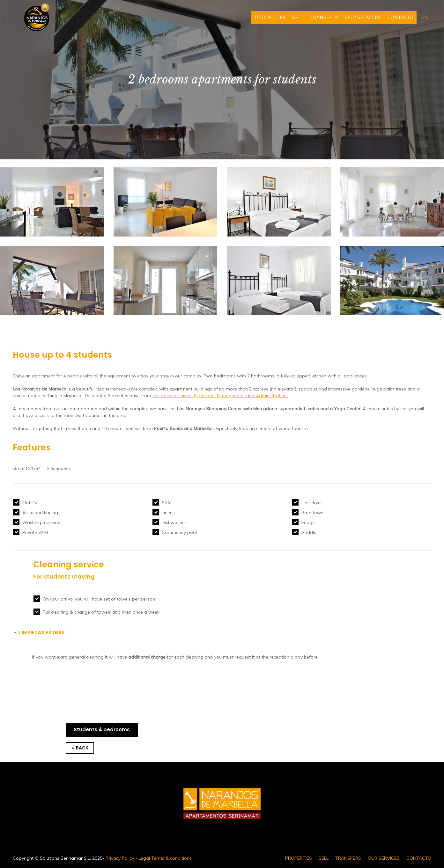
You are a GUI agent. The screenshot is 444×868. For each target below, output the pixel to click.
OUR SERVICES (363, 18)
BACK (80, 748)
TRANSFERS (325, 18)
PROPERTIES (270, 18)
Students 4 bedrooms (102, 729)
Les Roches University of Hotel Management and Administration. (220, 396)
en (425, 18)
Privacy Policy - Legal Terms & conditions (149, 858)
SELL (298, 18)
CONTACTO (400, 18)
